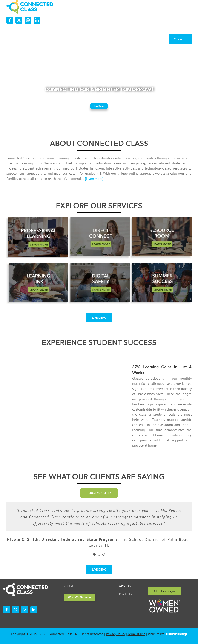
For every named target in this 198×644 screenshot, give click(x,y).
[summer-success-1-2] (161, 265)
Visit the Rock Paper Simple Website (176, 634)
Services (125, 586)
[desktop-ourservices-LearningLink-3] (37, 265)
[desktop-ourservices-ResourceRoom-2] (161, 219)
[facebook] (10, 20)
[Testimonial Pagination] (94, 554)
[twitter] (19, 20)
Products (125, 594)
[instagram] (28, 20)
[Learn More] (94, 179)
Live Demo (99, 106)
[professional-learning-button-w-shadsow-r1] (37, 219)
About (69, 586)
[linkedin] (37, 20)
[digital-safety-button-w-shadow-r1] (99, 265)
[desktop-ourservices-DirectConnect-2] (99, 219)
